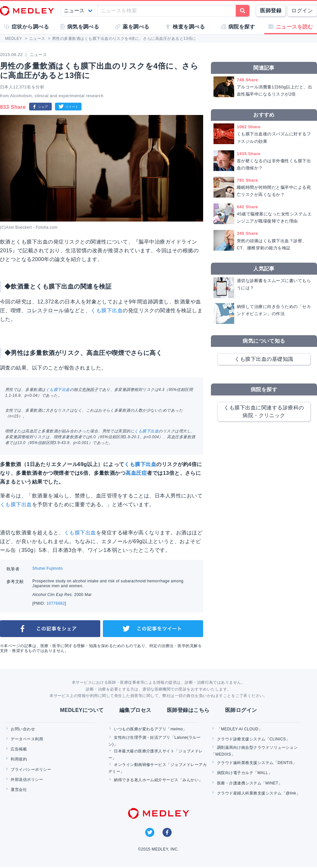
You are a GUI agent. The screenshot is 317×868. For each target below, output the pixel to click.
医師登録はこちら (188, 710)
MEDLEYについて (82, 710)
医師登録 (271, 11)
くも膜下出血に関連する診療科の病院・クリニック (264, 411)
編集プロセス (135, 710)
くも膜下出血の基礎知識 (264, 359)
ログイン (302, 11)
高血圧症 (136, 473)
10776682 (55, 603)
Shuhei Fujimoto (48, 568)
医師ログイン (241, 710)
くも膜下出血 (107, 310)
